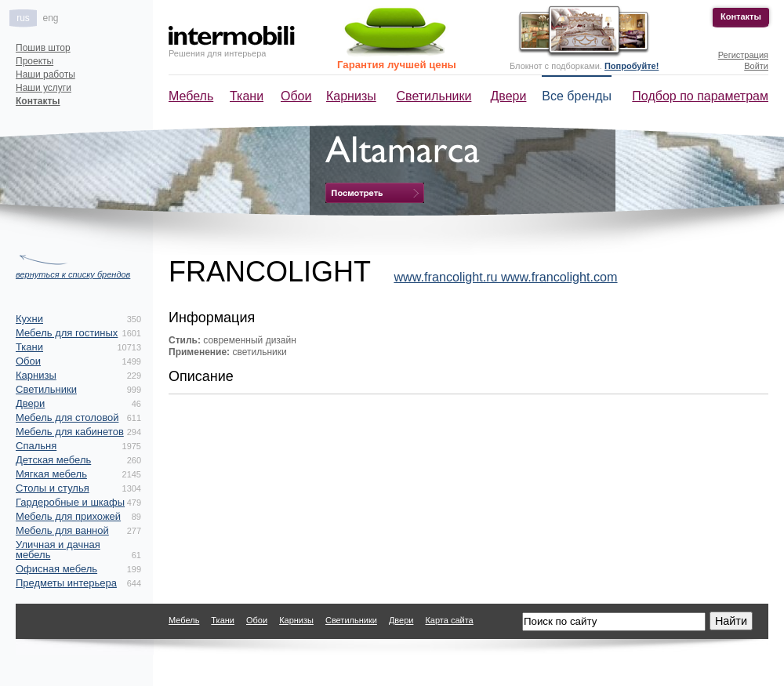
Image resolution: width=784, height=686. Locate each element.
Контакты (741, 16)
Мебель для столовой (67, 417)
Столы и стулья (53, 488)
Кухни (29, 319)
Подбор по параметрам (700, 96)
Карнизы (351, 96)
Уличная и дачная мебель (58, 550)
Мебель (191, 96)
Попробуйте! (632, 66)
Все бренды (577, 96)
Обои (296, 96)
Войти (756, 66)
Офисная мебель (56, 569)
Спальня (36, 446)
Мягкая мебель (51, 474)
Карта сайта (449, 620)
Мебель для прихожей (68, 516)
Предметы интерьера (66, 583)
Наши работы (45, 74)
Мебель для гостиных (67, 333)
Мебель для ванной (62, 530)
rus (23, 18)
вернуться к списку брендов (73, 274)
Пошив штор (43, 48)
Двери (509, 96)
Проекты (34, 61)
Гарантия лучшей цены (397, 65)
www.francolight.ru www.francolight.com (505, 277)
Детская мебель (53, 460)
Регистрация (743, 55)
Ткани (247, 96)
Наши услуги (44, 88)
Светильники (434, 96)
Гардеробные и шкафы (70, 502)
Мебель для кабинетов (70, 432)
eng (50, 18)
